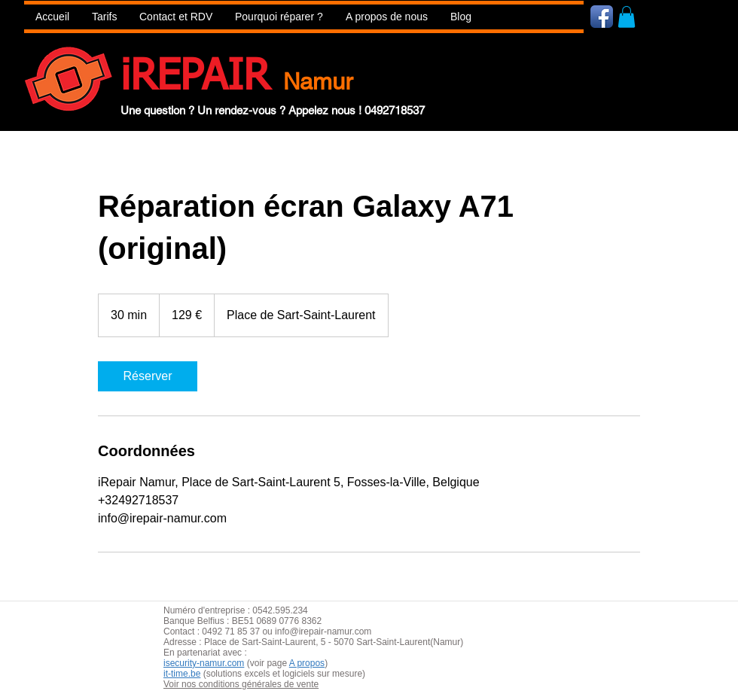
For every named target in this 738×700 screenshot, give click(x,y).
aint (274, 642)
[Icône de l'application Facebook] (602, 17)
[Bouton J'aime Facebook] (692, 16)
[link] (148, 376)
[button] (279, 17)
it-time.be (182, 674)
